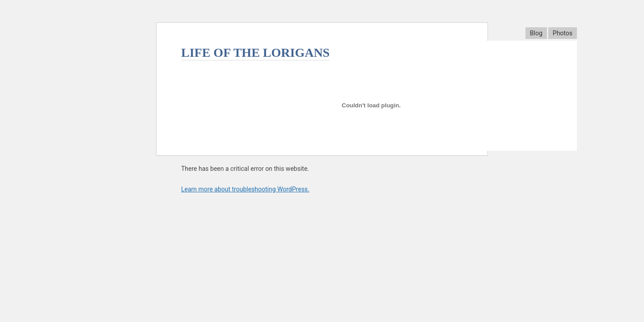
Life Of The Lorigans (255, 53)
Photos (563, 33)
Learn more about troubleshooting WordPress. (245, 189)
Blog (536, 33)
